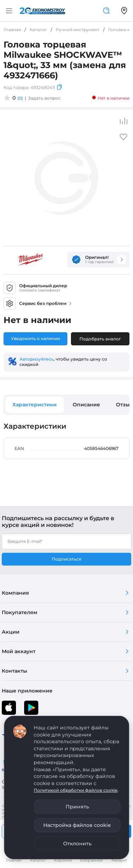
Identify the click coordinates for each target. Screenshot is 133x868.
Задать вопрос (44, 98)
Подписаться (66, 559)
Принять (77, 807)
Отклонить (77, 844)
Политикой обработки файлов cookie (76, 790)
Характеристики (35, 405)
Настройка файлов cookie (77, 825)
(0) (20, 98)
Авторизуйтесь (37, 359)
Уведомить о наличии (35, 338)
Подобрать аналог (100, 339)
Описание (86, 405)
